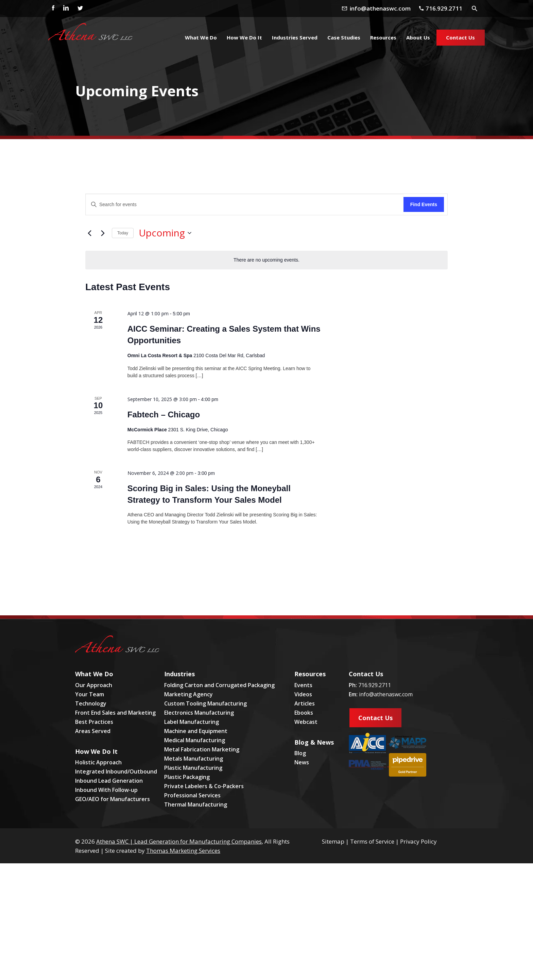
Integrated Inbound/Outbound (116, 771)
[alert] (266, 260)
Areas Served (93, 731)
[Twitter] (80, 9)
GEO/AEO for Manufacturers (113, 799)
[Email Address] (382, 8)
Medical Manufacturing (195, 740)
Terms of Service (372, 841)
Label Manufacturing (192, 722)
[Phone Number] (443, 8)
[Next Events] (103, 233)
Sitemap (333, 841)
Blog (300, 753)
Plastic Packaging (187, 777)
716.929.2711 (375, 685)
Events (303, 685)
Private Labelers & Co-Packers (204, 786)
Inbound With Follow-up (106, 790)
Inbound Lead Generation (109, 781)
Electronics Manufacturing (199, 713)
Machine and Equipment (196, 731)
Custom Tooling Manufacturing (205, 703)
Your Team (90, 694)
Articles (305, 703)
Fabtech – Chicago (164, 414)
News (302, 762)
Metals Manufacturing (194, 759)
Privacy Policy (418, 841)
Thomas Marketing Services (183, 851)
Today (123, 233)
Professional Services (192, 795)
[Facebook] (51, 9)
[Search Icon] (475, 8)
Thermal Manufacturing (196, 804)
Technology (91, 703)
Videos (303, 694)
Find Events (424, 204)
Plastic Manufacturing (193, 768)
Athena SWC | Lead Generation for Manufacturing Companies (179, 841)
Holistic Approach (98, 762)
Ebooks (304, 713)
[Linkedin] (66, 9)
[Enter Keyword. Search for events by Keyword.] (245, 205)
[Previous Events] (89, 233)
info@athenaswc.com (386, 694)
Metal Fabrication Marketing (202, 749)
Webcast (306, 722)
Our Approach (94, 685)
